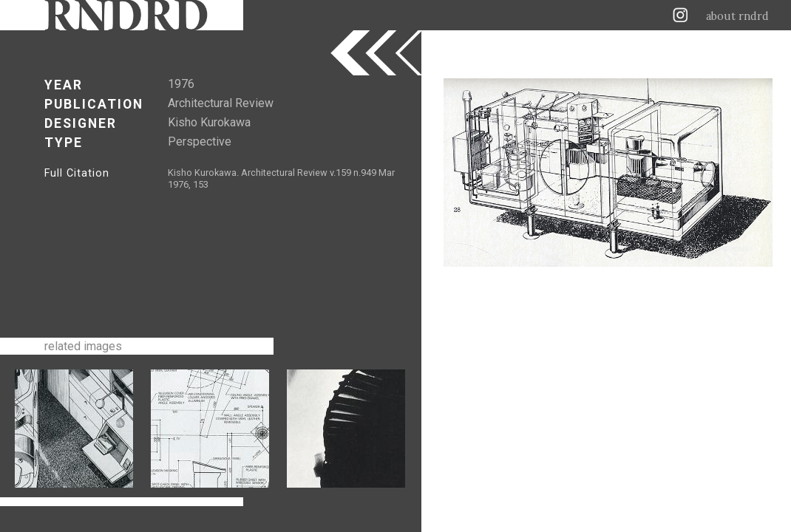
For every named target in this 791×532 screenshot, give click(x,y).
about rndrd (737, 16)
